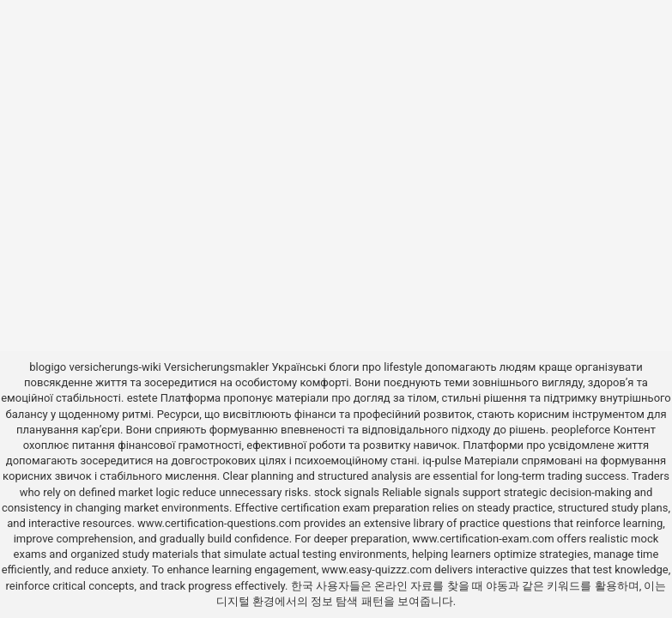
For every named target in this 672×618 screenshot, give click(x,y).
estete (142, 398)
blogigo (48, 367)
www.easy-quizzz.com (378, 570)
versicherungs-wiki (115, 367)
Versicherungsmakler (216, 367)
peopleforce (581, 430)
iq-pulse (442, 460)
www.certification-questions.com (221, 523)
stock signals (347, 492)
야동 (497, 586)
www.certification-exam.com (484, 539)
